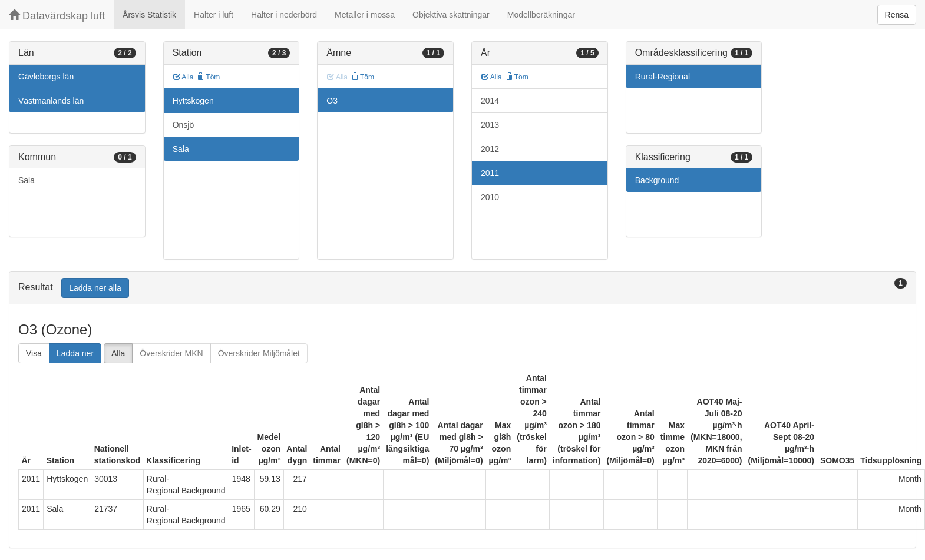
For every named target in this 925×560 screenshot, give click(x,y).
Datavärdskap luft (57, 16)
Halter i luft (214, 15)
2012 (490, 149)
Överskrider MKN (171, 353)
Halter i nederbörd (284, 15)
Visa (34, 353)
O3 (332, 101)
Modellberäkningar (541, 15)
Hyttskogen (193, 101)
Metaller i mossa (365, 15)
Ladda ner (75, 353)
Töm (208, 77)
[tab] (462, 288)
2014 (490, 101)
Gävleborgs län (46, 77)
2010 (490, 197)
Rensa (897, 15)
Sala (27, 180)
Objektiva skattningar (451, 15)
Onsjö (184, 125)
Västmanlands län (51, 101)
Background (657, 180)
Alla (184, 77)
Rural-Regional (663, 77)
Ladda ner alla (95, 288)
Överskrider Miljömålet (259, 353)
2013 (490, 125)
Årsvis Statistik (149, 15)
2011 (490, 173)
